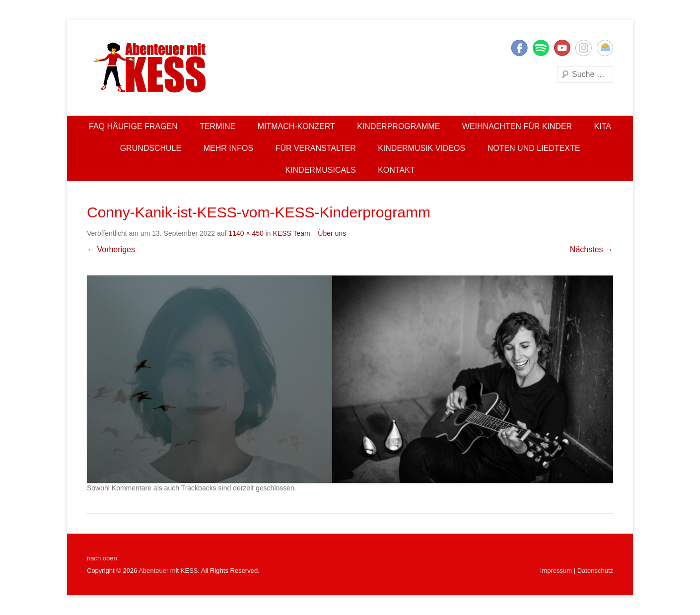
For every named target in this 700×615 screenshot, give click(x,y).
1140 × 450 (246, 233)
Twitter (541, 48)
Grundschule (151, 148)
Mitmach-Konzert (296, 126)
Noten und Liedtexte (534, 148)
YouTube (562, 48)
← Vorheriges (111, 249)
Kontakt (396, 170)
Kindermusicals (320, 170)
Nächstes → (592, 249)
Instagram (584, 48)
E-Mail (605, 48)
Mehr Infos (228, 148)
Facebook (520, 48)
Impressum (556, 571)
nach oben (102, 558)
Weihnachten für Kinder (517, 126)
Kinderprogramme (398, 126)
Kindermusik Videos (421, 148)
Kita (603, 126)
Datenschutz (595, 571)
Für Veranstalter (316, 148)
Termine (217, 126)
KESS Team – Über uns (310, 233)
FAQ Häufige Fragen (133, 126)
